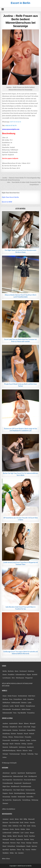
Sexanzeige (6, 797)
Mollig (9, 836)
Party (32, 839)
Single (28, 846)
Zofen (4, 757)
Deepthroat (13, 727)
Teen (15, 713)
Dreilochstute (23, 696)
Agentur (14, 773)
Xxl (16, 853)
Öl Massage (6, 763)
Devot (20, 727)
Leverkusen (7, 678)
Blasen (26, 723)
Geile (29, 826)
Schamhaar (11, 846)
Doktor (5, 826)
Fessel (26, 734)
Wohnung (35, 800)
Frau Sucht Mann (30, 780)
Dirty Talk (27, 727)
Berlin (5, 671)
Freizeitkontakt (8, 783)
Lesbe (12, 706)
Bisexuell (31, 819)
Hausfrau (31, 699)
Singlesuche (17, 800)
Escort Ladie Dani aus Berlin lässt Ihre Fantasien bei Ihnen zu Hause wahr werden (20, 340)
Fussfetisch (15, 740)
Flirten (11, 737)
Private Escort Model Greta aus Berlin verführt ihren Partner (20, 385)
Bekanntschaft (18, 776)
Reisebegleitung (20, 793)
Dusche (32, 823)
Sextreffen (30, 797)
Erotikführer (11, 809)
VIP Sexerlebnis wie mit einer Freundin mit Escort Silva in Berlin (20, 519)
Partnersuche (30, 790)
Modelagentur (7, 790)
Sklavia (19, 751)
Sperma (34, 846)
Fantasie (20, 734)
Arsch (12, 819)
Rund (4, 846)
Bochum (11, 671)
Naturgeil (6, 839)
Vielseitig (30, 754)
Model (17, 706)
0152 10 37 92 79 (11, 126)
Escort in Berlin (20, 3)
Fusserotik (6, 740)
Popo (18, 843)
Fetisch (32, 734)
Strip (30, 751)
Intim (28, 740)
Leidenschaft (7, 833)
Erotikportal (33, 776)
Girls (25, 699)
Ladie (30, 703)
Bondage (5, 727)
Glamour (6, 829)
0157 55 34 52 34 (15, 122)
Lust (22, 833)
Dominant (22, 730)
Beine (17, 819)
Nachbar (32, 836)
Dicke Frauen (12, 696)
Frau (11, 699)
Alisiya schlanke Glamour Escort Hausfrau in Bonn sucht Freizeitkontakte (20, 296)
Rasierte (5, 747)
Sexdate (14, 797)
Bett (21, 819)
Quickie (30, 744)
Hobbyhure (6, 703)
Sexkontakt (21, 797)
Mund (15, 836)
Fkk (24, 826)
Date (26, 776)
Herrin (17, 829)
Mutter (22, 706)
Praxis (11, 793)
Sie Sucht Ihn (7, 800)
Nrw (13, 678)
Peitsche (18, 744)
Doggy (33, 727)
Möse (4, 859)
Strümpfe (13, 763)
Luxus (27, 833)
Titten (19, 850)
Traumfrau (31, 713)
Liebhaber (16, 833)
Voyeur (28, 850)
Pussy (23, 843)
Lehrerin (6, 706)
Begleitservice (7, 776)
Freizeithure (18, 699)
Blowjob (33, 723)
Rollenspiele (14, 747)
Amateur (6, 819)
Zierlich (21, 853)
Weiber (34, 850)
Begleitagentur (31, 773)
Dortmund (23, 671)
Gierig (34, 826)
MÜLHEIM (6, 686)
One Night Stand (19, 790)
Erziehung (6, 734)
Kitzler (23, 829)
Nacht (26, 836)
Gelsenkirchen (21, 675)
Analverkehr (13, 723)
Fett (21, 826)
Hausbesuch (27, 783)
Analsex (5, 723)
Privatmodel (7, 709)
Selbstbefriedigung (9, 751)
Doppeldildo (31, 730)
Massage (5, 744)
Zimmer (5, 803)
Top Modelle (22, 713)
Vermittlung (26, 800)
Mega (4, 836)
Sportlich (6, 850)
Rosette (35, 843)
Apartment (21, 773)
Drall (22, 823)
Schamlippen (21, 846)
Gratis (12, 829)
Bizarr (21, 723)
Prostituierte (16, 709)
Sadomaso (22, 747)
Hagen (29, 675)
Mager (32, 833)
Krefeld (35, 675)
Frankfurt (11, 675)
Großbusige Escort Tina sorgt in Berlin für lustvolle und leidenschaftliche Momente (20, 653)
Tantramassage (15, 754)
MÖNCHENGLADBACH (14, 683)
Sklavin (25, 751)
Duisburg (31, 671)
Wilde (12, 853)
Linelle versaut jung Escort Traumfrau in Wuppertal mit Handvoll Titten (21, 563)
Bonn (17, 671)
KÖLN (4, 683)
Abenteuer (6, 773)
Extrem (13, 734)
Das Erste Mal (14, 823)
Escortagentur (7, 780)
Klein (28, 829)
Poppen (5, 793)
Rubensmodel (7, 713)
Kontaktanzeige (26, 786)
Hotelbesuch (15, 786)
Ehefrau (5, 699)
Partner (27, 839)
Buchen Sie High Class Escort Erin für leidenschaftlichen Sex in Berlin (21, 474)
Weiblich (6, 853)
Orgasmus (19, 839)
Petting (24, 744)
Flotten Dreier (19, 737)
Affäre (4, 809)
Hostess (24, 703)
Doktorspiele (7, 730)
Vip (23, 850)
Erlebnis (15, 826)
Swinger (5, 754)
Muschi (20, 836)
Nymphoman (30, 706)
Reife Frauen (26, 709)
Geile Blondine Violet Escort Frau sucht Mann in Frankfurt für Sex (21, 608)
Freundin (28, 737)
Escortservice (18, 780)
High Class (6, 786)
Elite (10, 826)
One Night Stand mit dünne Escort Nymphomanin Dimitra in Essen (20, 251)
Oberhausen (20, 678)
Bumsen (5, 823)
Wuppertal (29, 678)
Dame (5, 696)
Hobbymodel (16, 703)
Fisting (5, 737)
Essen (5, 675)
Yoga (36, 754)
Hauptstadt (18, 783)
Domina (15, 730)
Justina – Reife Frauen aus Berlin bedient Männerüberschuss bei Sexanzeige (20, 21)
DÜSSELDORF (28, 683)
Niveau (12, 839)
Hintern (22, 740)
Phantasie (6, 843)
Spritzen (13, 850)
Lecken (34, 740)
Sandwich (30, 747)
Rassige (29, 843)
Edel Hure (32, 696)
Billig (25, 819)
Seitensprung (31, 793)
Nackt (11, 744)
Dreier (27, 823)
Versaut (24, 754)
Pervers (13, 843)
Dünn (8, 859)
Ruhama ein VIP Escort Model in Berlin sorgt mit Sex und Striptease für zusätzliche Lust (21, 430)
